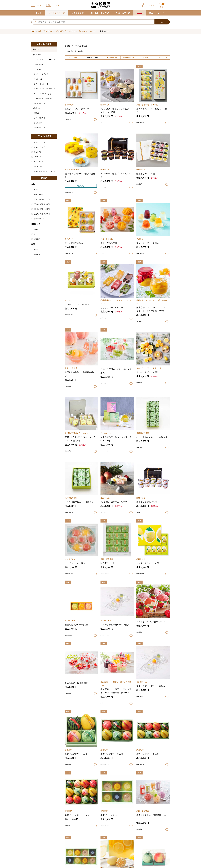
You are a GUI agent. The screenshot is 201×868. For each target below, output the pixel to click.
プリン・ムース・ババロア (44, 89)
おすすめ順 (73, 58)
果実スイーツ (38, 49)
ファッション (78, 13)
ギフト (38, 13)
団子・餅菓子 (40, 118)
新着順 (145, 58)
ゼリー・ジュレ (41, 84)
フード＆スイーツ (57, 13)
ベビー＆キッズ (123, 13)
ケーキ (37, 69)
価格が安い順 (112, 58)
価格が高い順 (129, 58)
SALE (140, 13)
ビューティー (155, 13)
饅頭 (37, 113)
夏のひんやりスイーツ (88, 31)
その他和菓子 (40, 128)
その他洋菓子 (40, 103)
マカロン (38, 79)
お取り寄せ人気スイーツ (66, 31)
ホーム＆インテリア (100, 13)
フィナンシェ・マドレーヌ (44, 60)
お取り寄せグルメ (45, 31)
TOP (33, 31)
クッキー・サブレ (41, 74)
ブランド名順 (162, 58)
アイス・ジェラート (42, 94)
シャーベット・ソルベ (43, 99)
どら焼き (38, 123)
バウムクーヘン (40, 64)
